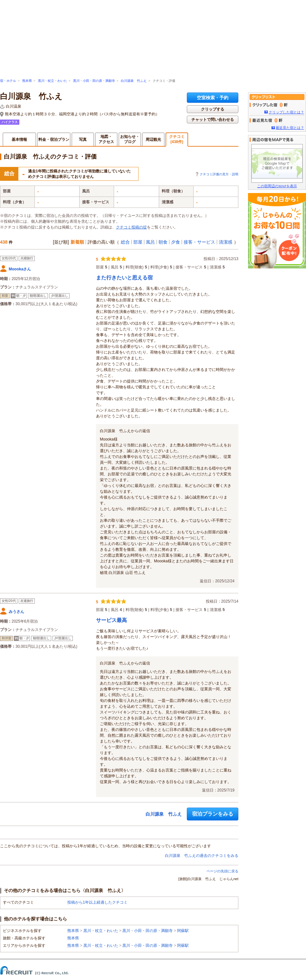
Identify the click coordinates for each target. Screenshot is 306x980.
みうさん (16, 612)
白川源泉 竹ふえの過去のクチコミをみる (202, 856)
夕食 (176, 242)
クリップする (213, 109)
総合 (125, 242)
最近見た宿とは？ (290, 128)
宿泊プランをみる (213, 814)
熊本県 (27, 81)
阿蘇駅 (183, 931)
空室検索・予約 (213, 98)
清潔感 (225, 242)
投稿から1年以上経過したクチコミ (97, 902)
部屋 (138, 242)
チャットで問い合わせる (213, 120)
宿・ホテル (8, 81)
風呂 (150, 242)
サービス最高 (111, 620)
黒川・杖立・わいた (53, 81)
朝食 (163, 242)
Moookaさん (20, 269)
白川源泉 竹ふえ (134, 81)
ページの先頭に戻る (222, 871)
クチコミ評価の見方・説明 (219, 174)
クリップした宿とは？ (286, 112)
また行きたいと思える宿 (124, 278)
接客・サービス (199, 242)
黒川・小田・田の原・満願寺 (94, 81)
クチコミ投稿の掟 (131, 227)
